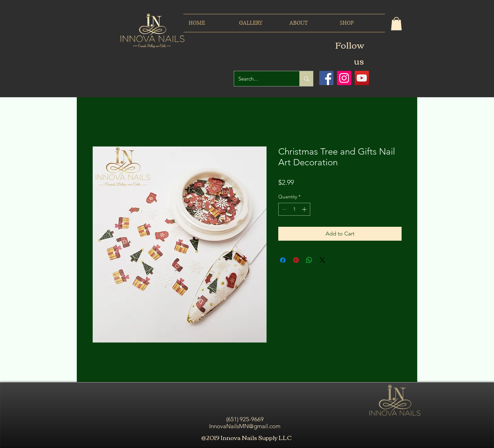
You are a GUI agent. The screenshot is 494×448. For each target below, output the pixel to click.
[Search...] (262, 79)
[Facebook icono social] (326, 78)
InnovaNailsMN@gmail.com (245, 426)
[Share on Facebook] (283, 260)
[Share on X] (322, 260)
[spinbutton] (294, 209)
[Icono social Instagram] (344, 78)
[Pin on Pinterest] (296, 260)
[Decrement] (284, 209)
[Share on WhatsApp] (309, 260)
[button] (396, 24)
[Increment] (305, 209)
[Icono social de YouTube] (362, 78)
